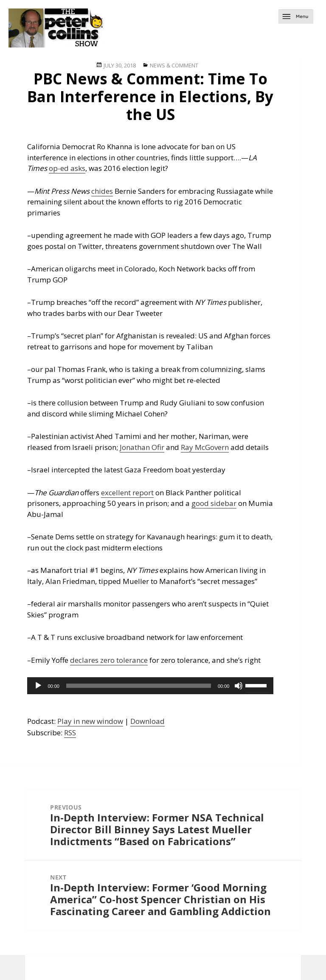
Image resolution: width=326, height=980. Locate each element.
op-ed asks (67, 168)
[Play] (38, 686)
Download (148, 721)
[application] (150, 686)
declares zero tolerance (109, 660)
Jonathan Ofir (142, 447)
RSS (70, 733)
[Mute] (239, 686)
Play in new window (90, 721)
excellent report (127, 493)
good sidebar (214, 503)
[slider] (139, 686)
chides (102, 191)
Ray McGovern (205, 447)
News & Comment (174, 65)
